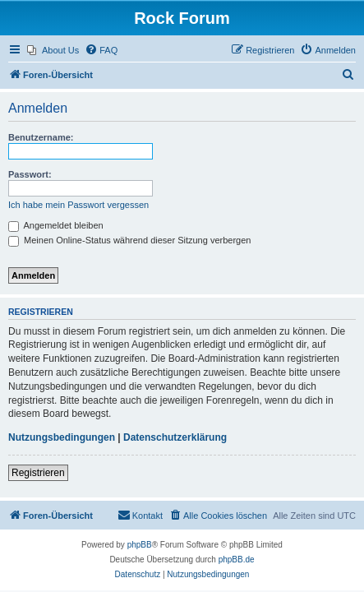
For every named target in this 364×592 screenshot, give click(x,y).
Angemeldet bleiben (56, 225)
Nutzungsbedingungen (62, 437)
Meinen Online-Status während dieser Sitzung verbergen (129, 240)
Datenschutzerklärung (175, 437)
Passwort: (30, 174)
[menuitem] (53, 50)
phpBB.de (237, 560)
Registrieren (38, 473)
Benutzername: (41, 137)
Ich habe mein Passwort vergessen (78, 205)
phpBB (140, 545)
